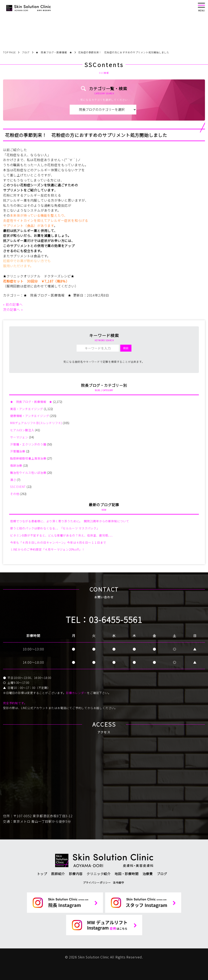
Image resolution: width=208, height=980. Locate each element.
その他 (15, 494)
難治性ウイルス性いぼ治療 (28, 473)
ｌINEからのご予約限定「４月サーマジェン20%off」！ (48, 549)
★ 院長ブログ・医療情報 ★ (47, 295)
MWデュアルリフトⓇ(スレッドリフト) (36, 423)
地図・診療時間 (127, 874)
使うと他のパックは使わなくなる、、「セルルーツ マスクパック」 (55, 528)
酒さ (13, 480)
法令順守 (119, 883)
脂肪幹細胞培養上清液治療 (28, 458)
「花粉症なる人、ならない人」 (27, 155)
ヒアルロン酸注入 (22, 430)
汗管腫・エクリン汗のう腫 (28, 444)
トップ (42, 874)
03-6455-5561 (116, 619)
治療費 (148, 874)
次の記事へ (12, 309)
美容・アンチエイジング (27, 409)
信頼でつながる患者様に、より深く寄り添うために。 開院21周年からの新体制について (70, 521)
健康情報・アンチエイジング (30, 416)
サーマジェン (19, 437)
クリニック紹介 (99, 874)
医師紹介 (58, 874)
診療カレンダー (77, 693)
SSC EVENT (18, 487)
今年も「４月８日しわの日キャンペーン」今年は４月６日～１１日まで (58, 542)
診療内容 (76, 874)
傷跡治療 (16, 465)
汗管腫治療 (18, 451)
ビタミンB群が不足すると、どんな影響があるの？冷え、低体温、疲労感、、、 (62, 535)
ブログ (162, 874)
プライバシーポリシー (97, 883)
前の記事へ (14, 304)
